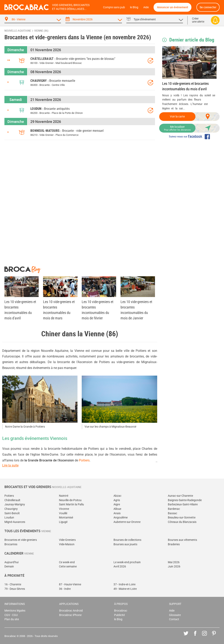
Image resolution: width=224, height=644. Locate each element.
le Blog (134, 7)
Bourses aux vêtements (182, 540)
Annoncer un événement (173, 7)
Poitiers (84, 460)
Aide (146, 7)
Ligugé (63, 522)
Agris (117, 500)
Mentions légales (15, 611)
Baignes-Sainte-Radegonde (185, 500)
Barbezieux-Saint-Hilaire (183, 504)
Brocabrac (121, 611)
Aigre (117, 504)
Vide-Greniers (67, 540)
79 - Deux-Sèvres (15, 589)
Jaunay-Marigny (15, 504)
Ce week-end (67, 562)
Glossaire (175, 615)
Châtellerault (12, 500)
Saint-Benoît (12, 513)
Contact (174, 619)
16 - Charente (13, 584)
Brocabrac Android (71, 611)
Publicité (119, 615)
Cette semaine (68, 567)
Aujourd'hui (11, 562)
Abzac (117, 496)
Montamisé (66, 518)
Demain (9, 567)
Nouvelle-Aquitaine (18, 31)
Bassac (172, 513)
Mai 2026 (174, 562)
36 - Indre (65, 589)
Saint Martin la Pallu (71, 504)
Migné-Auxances (15, 522)
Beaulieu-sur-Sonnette (182, 518)
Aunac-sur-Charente (180, 496)
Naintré (64, 496)
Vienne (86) (41, 31)
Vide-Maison (67, 544)
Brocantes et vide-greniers (21, 540)
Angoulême (121, 518)
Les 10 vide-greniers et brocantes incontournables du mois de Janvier (136, 310)
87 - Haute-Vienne (70, 584)
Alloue (117, 509)
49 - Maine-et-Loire (125, 589)
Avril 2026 (120, 567)
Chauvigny (11, 509)
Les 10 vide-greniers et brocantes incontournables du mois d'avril (185, 86)
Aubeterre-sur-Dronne (127, 522)
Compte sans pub (114, 7)
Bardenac (174, 509)
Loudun (9, 518)
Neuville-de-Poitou (70, 500)
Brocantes (11, 544)
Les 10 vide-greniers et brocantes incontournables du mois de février (98, 310)
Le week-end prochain (127, 562)
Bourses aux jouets (125, 544)
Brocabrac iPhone (70, 615)
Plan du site (12, 619)
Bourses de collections (127, 540)
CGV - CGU (11, 615)
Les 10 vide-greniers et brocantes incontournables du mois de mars (59, 310)
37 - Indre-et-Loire (124, 584)
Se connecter (208, 7)
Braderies (174, 544)
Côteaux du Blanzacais (182, 522)
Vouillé (63, 513)
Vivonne (64, 509)
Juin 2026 (174, 567)
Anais (117, 513)
